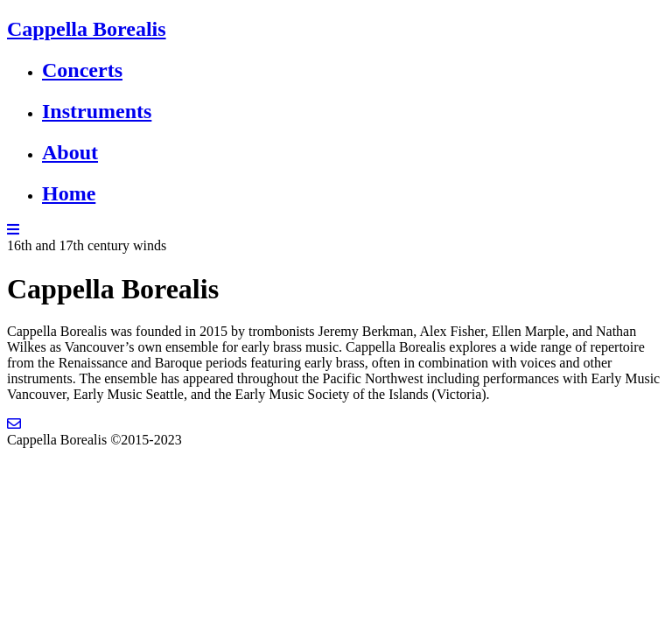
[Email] (14, 424)
